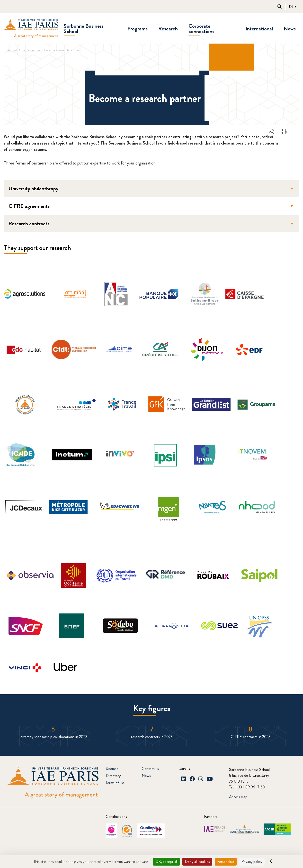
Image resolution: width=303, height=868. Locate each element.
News (290, 29)
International (259, 29)
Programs (138, 29)
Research (168, 29)
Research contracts (152, 224)
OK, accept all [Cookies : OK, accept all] (166, 862)
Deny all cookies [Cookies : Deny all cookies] (197, 862)
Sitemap (112, 769)
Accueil (12, 50)
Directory (113, 776)
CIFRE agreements (152, 206)
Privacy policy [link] (252, 862)
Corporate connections (201, 29)
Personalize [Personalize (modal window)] (226, 862)
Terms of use (115, 783)
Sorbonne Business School (84, 29)
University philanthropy (152, 188)
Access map (238, 797)
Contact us (150, 769)
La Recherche (31, 50)
